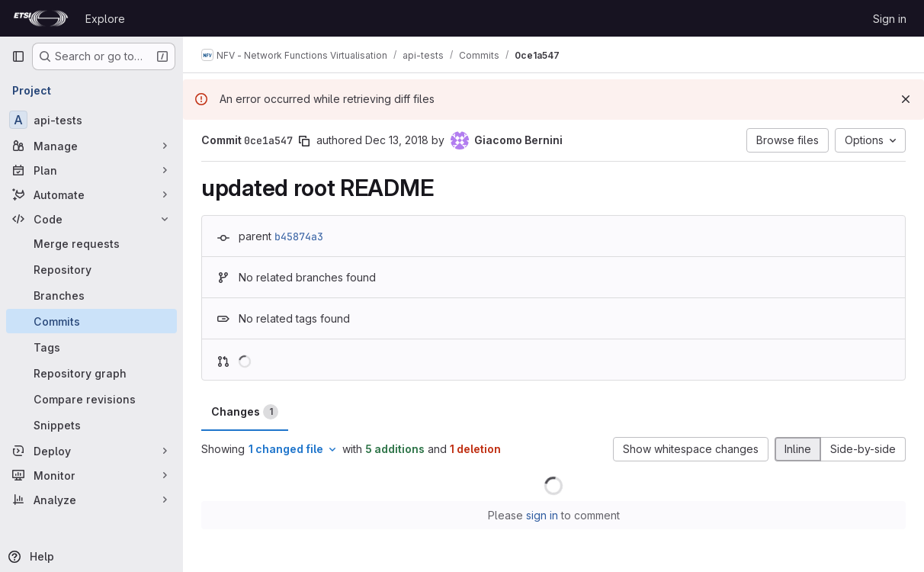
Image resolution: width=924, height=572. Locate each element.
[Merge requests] (91, 243)
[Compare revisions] (91, 399)
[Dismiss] (906, 99)
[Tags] (91, 347)
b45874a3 (299, 236)
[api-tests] (91, 120)
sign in (542, 515)
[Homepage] (41, 18)
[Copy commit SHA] (304, 141)
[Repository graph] (91, 373)
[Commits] (91, 321)
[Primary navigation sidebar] (18, 56)
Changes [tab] (245, 412)
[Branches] (91, 295)
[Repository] (91, 269)
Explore (105, 19)
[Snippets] (91, 425)
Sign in (890, 19)
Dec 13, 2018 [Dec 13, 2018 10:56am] (397, 140)
